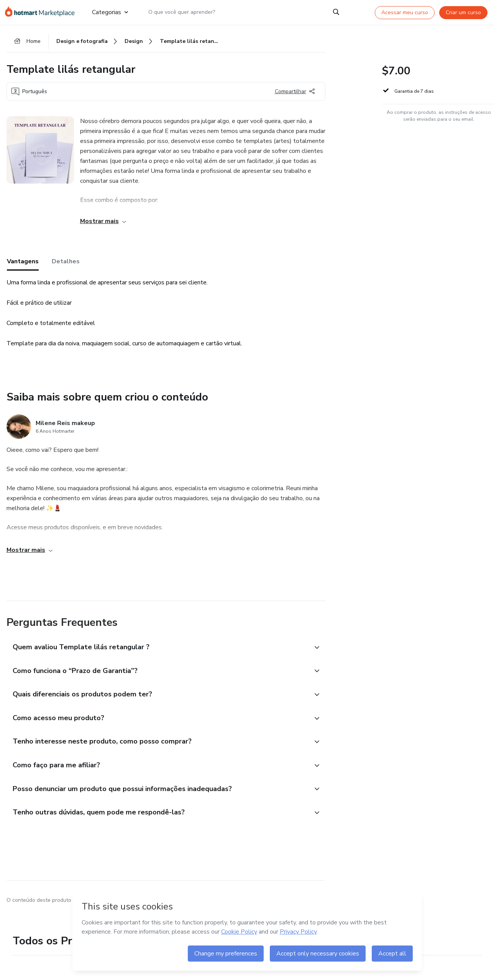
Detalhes (66, 265)
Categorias (110, 12)
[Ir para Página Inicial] (42, 12)
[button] (158, 651)
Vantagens (23, 265)
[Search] (336, 12)
